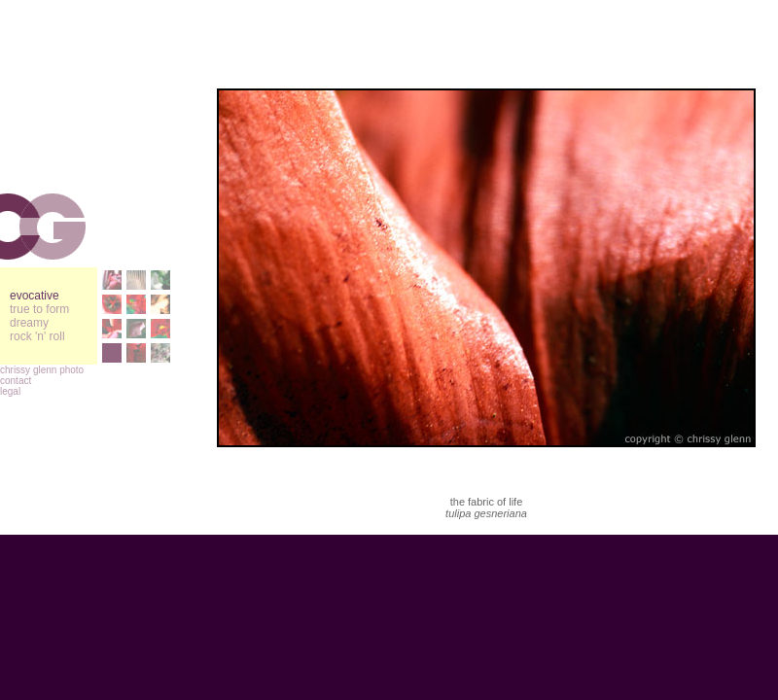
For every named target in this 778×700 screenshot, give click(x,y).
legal (10, 391)
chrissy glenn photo (42, 370)
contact (16, 381)
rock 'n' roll (37, 336)
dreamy (29, 323)
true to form (39, 309)
